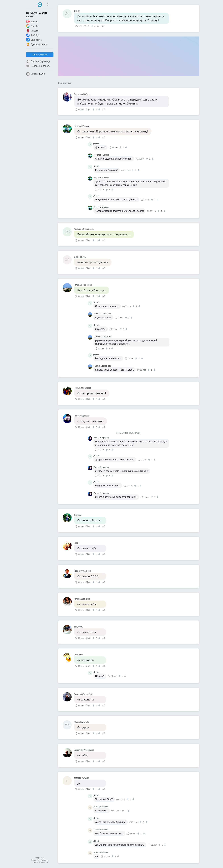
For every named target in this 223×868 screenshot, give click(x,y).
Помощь (45, 860)
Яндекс (32, 31)
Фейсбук (33, 35)
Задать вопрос (40, 55)
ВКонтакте (34, 40)
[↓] (97, 26)
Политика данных (40, 862)
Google (32, 26)
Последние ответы (38, 66)
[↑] (93, 26)
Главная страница (38, 61)
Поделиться (102, 26)
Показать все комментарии (129, 433)
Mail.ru (32, 22)
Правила (35, 860)
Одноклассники (37, 44)
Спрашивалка (36, 74)
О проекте (40, 858)
